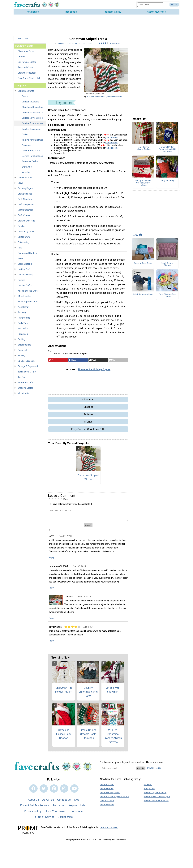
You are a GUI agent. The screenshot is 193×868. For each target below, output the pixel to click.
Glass (21, 261)
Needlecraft (24, 309)
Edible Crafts (24, 239)
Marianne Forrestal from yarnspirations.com (76, 46)
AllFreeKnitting (107, 791)
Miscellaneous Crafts (28, 293)
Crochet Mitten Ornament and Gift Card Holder (167, 152)
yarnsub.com (111, 140)
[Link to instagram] (64, 791)
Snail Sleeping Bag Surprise (167, 298)
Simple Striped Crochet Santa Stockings (88, 736)
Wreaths (26, 175)
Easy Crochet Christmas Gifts (88, 431)
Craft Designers (26, 212)
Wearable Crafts (26, 385)
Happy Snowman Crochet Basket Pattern (143, 185)
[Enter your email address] (118, 770)
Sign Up (141, 770)
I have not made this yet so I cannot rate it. (72, 506)
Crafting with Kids (26, 223)
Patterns (88, 417)
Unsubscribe (65, 819)
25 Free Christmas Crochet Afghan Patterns (113, 738)
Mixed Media (24, 299)
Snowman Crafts (30, 164)
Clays (21, 185)
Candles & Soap (26, 180)
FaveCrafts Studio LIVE (29, 81)
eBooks (22, 59)
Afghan (88, 424)
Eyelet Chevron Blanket (167, 267)
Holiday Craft (24, 272)
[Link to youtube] (74, 791)
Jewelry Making (26, 277)
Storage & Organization (29, 369)
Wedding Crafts (25, 390)
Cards (25, 99)
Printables (23, 336)
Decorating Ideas (26, 234)
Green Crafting (25, 266)
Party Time (23, 326)
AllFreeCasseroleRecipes (156, 803)
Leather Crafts (25, 288)
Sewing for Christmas (32, 158)
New (137, 237)
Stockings (27, 169)
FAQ (76, 802)
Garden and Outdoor (27, 255)
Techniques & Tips (27, 374)
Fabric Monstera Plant (143, 297)
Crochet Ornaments (31, 131)
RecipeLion (149, 791)
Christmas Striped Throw (88, 480)
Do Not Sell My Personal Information (43, 808)
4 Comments (115, 46)
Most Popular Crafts (28, 304)
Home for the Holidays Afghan (94, 372)
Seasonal (22, 352)
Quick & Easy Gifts (31, 153)
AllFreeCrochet (107, 787)
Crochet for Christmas (33, 126)
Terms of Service (44, 819)
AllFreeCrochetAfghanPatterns (115, 799)
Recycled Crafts (26, 70)
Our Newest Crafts (27, 64)
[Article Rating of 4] (104, 46)
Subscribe (23, 41)
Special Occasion (26, 363)
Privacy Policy (33, 813)
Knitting (21, 282)
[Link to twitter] (44, 791)
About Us (33, 802)
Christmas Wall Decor (32, 115)
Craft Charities (25, 202)
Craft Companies (26, 207)
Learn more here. (109, 830)
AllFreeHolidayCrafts (110, 795)
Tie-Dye (22, 379)
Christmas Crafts (26, 93)
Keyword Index (77, 808)
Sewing (21, 358)
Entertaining (24, 245)
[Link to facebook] (33, 791)
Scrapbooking (24, 347)
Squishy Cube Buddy (143, 266)
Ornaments (27, 148)
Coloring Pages (25, 191)
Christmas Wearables (32, 120)
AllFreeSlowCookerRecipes (157, 799)
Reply (52, 560)
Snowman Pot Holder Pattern (64, 692)
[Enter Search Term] (150, 6)
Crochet (22, 228)
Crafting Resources (27, 75)
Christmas (88, 402)
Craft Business (25, 196)
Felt (20, 250)
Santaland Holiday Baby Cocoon (64, 736)
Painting (22, 315)
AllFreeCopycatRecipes (155, 795)
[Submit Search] (174, 6)
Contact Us (64, 802)
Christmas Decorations (33, 109)
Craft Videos (24, 218)
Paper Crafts (24, 320)
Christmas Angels (31, 104)
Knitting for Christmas (32, 142)
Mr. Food (148, 787)
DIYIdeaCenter (107, 803)
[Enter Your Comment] (88, 517)
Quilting (21, 342)
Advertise (48, 802)
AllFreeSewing (107, 807)
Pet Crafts (23, 331)
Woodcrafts (24, 396)
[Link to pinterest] (54, 791)
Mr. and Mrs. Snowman (113, 692)
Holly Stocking (167, 183)
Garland (26, 137)
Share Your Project (27, 54)
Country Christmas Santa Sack (88, 694)
